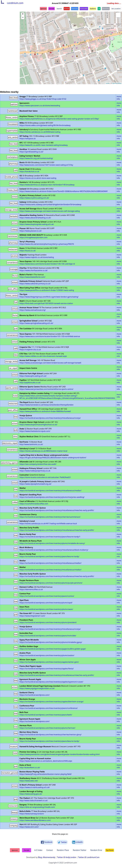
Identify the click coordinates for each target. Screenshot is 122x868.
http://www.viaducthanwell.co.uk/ (34, 800)
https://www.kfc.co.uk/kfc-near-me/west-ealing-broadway (44, 145)
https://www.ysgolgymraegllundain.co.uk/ (37, 688)
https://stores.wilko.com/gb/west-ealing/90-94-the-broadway (45, 125)
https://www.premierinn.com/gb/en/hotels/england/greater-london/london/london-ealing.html (60, 754)
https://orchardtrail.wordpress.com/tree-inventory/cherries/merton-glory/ (50, 735)
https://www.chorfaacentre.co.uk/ (34, 270)
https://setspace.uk (28, 138)
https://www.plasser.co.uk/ (31, 231)
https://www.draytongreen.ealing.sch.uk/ (37, 224)
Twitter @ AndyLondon (67, 857)
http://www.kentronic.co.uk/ (31, 444)
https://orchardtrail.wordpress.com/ (35, 695)
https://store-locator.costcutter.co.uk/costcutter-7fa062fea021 (45, 477)
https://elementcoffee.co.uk (31, 589)
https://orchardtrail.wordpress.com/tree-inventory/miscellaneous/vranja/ (50, 418)
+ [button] (23, 14)
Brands (67, 9)
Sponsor (43, 9)
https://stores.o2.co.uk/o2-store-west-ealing (38, 178)
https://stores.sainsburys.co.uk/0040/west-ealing (40, 132)
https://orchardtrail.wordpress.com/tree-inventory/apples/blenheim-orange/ (52, 702)
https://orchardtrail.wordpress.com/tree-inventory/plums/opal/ (46, 603)
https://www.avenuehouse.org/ (33, 310)
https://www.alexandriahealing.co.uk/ (35, 218)
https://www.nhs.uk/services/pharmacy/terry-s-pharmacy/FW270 (47, 244)
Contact (50, 850)
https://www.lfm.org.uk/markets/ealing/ (36, 158)
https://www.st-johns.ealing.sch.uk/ (34, 198)
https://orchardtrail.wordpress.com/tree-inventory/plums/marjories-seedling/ (52, 497)
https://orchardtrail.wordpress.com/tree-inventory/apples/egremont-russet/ (51, 682)
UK (99, 9)
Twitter (62, 842)
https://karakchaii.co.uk (29, 171)
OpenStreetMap (117, 83)
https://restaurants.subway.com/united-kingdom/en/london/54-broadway (50, 204)
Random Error (96, 850)
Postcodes (84, 9)
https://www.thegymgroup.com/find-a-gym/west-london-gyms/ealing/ (49, 297)
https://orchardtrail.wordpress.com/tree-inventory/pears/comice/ (47, 596)
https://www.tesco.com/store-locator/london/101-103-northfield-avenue (50, 336)
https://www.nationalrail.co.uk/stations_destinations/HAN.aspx (46, 761)
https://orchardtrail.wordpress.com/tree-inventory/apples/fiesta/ (47, 669)
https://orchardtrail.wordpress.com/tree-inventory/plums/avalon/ (47, 655)
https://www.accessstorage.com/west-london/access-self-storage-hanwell (50, 363)
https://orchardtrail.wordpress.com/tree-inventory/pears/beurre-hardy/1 (50, 537)
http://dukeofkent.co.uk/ (30, 768)
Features (75, 9)
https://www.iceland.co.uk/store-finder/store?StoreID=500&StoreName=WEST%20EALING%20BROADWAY (64, 191)
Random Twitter (80, 850)
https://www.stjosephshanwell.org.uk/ (35, 484)
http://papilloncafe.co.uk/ (30, 383)
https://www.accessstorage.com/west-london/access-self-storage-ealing (50, 211)
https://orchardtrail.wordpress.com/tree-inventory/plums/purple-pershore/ (51, 583)
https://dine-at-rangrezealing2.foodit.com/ (37, 807)
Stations (93, 9)
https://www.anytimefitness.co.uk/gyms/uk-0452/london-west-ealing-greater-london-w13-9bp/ (59, 119)
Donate (52, 9)
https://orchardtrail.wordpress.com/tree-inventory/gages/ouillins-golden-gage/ (53, 649)
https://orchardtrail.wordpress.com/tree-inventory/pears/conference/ (49, 708)
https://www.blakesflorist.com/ (32, 277)
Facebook (47, 842)
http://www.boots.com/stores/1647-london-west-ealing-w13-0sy (46, 165)
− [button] (23, 18)
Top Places (110, 850)
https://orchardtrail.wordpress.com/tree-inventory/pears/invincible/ (48, 636)
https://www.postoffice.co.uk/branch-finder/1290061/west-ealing (47, 290)
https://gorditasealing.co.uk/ (31, 152)
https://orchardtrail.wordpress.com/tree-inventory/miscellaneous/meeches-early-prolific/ (57, 510)
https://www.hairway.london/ (32, 814)
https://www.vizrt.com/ (29, 827)
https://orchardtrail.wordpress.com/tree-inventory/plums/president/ (48, 622)
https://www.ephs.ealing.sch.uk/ (33, 376)
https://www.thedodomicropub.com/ (35, 431)
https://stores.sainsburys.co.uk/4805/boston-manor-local (43, 451)
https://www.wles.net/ (29, 781)
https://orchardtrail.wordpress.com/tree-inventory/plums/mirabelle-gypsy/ (51, 642)
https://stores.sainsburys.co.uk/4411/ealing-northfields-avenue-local (48, 523)
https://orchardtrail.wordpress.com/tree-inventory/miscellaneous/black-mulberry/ (54, 550)
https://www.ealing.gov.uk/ (31, 794)
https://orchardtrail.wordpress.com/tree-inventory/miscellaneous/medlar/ (51, 491)
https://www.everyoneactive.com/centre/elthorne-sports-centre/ (46, 389)
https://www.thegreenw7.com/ (32, 616)
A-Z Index (38, 850)
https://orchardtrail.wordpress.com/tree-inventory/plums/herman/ (47, 728)
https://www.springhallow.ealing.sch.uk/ (36, 323)
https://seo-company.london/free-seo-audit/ (38, 464)
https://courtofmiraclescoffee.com (34, 504)
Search (59, 9)
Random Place (63, 850)
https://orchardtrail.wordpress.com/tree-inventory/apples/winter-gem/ (49, 662)
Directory (106, 9)
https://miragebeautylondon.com (33, 237)
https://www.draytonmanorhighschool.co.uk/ (38, 425)
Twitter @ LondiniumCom (89, 857)
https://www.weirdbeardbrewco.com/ (35, 820)
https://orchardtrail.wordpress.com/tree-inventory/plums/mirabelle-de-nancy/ (52, 543)
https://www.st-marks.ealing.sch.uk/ (35, 787)
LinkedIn (78, 842)
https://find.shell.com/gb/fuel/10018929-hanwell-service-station (46, 303)
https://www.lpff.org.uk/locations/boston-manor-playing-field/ (46, 774)
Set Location (116, 9)
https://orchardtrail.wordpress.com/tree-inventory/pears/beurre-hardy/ (49, 556)
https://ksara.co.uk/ (28, 251)
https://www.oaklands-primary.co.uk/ (35, 284)
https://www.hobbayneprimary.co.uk (35, 471)
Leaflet (108, 83)
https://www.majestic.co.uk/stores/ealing (37, 257)
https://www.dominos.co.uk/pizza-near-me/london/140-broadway (47, 185)
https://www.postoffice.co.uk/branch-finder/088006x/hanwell (45, 411)
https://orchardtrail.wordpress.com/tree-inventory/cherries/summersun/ (50, 517)
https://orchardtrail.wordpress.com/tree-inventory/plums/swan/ (46, 609)
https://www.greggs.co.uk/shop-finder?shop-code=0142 (43, 99)
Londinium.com (12, 3)
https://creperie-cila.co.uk (30, 350)
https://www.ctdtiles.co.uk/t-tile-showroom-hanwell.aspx (43, 356)
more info (119, 98)
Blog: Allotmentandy (47, 857)
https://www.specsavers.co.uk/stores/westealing (40, 106)
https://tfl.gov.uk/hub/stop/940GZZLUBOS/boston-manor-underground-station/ (53, 458)
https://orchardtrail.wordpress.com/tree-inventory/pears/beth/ (46, 715)
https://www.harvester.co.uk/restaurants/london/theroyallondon (46, 405)
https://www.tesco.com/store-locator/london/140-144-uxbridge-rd (47, 264)
